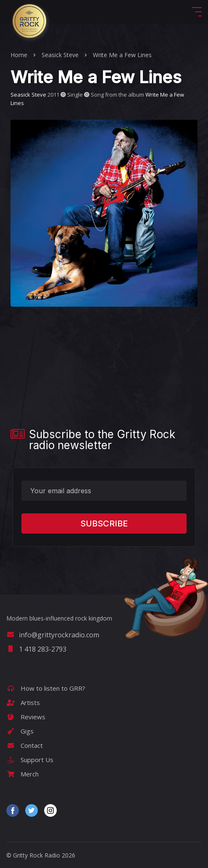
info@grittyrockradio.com (53, 635)
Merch (22, 774)
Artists (23, 702)
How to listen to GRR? (46, 688)
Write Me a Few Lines (122, 55)
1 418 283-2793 (36, 649)
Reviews (26, 717)
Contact (25, 745)
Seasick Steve (60, 55)
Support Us (30, 760)
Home (19, 55)
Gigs (20, 731)
